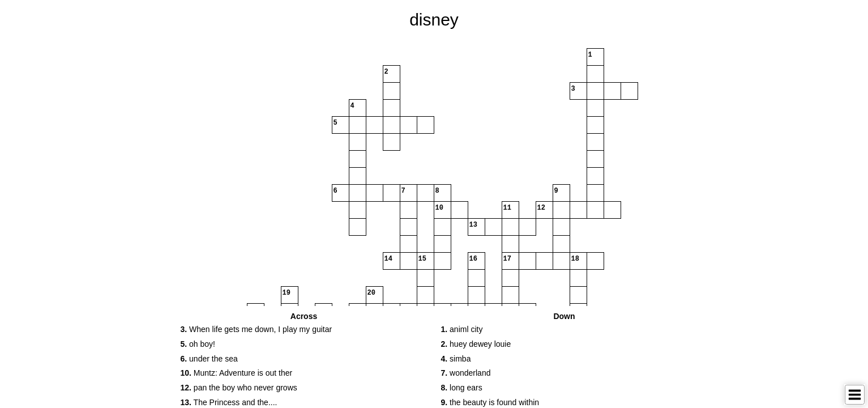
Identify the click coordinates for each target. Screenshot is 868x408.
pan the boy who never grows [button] (239, 388)
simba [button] (456, 359)
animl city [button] (462, 329)
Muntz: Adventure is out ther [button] (237, 373)
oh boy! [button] (198, 344)
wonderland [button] (466, 373)
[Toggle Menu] (855, 395)
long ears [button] (462, 388)
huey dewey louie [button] (476, 344)
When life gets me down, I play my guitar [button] (256, 329)
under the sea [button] (209, 359)
